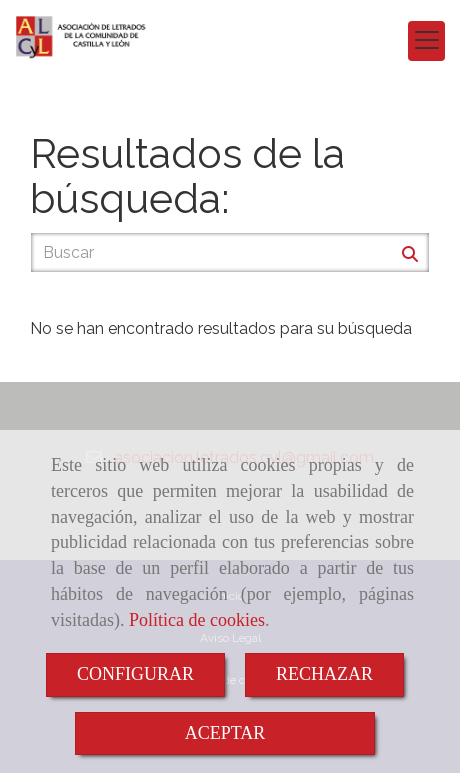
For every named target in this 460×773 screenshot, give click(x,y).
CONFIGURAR (135, 674)
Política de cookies (197, 620)
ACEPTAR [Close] (225, 733)
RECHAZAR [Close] (324, 674)
